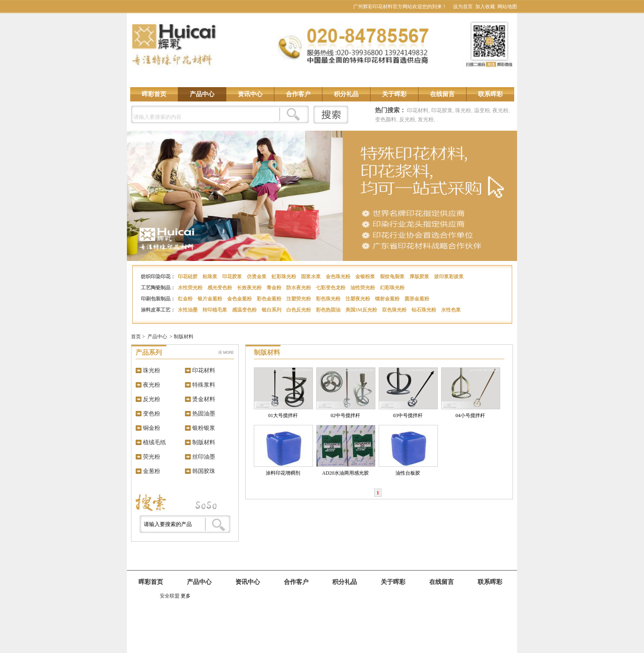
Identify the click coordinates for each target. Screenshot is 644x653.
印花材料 (418, 110)
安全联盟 (170, 596)
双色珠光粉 (395, 310)
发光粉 (426, 119)
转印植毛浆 (215, 310)
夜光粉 (500, 110)
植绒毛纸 (154, 442)
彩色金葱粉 (270, 299)
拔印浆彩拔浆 (450, 277)
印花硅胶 (188, 277)
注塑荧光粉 (299, 299)
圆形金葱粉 (417, 299)
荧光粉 (152, 457)
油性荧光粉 (363, 288)
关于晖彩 (394, 94)
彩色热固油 (329, 310)
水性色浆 (452, 310)
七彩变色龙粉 (331, 288)
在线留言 (442, 94)
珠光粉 (463, 110)
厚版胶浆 (420, 277)
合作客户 (298, 94)
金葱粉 (152, 471)
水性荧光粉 (191, 288)
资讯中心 (250, 94)
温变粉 (482, 110)
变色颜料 (386, 119)
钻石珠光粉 (424, 310)
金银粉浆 (366, 277)
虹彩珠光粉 (284, 277)
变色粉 (152, 414)
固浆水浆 (312, 277)
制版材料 (184, 337)
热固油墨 (204, 414)
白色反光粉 (299, 310)
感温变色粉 (245, 310)
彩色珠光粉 (329, 299)
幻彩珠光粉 (393, 288)
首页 (136, 337)
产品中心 (202, 94)
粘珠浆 (210, 277)
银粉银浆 (204, 428)
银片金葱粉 (210, 299)
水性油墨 (188, 310)
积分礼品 (346, 94)
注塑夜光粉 (358, 299)
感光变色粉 (220, 288)
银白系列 (272, 310)
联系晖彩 (490, 94)
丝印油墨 (204, 457)
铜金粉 (152, 428)
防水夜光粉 (299, 288)
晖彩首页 (154, 94)
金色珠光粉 (339, 277)
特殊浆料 (204, 385)
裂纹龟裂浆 (393, 277)
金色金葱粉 (240, 299)
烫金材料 (204, 399)
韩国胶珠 (204, 471)
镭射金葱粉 (388, 299)
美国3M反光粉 (362, 310)
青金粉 (275, 288)
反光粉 (407, 119)
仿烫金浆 (257, 277)
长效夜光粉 (250, 288)
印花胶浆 (442, 110)
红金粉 (186, 299)
